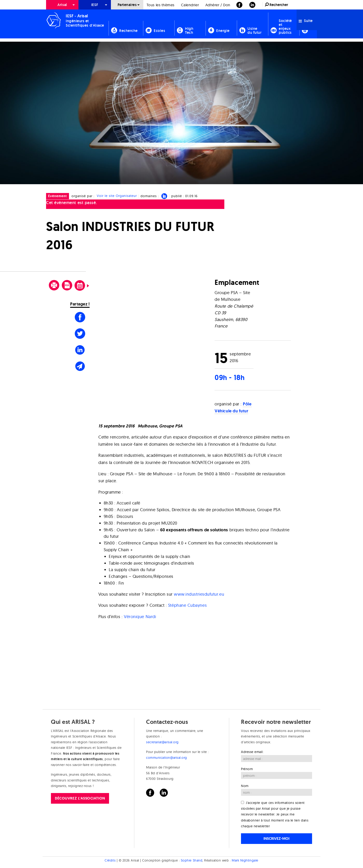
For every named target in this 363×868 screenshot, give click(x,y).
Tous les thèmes (161, 5)
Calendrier (190, 5)
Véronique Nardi (140, 617)
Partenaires (127, 5)
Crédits (110, 860)
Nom (245, 786)
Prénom (247, 769)
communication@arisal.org (167, 758)
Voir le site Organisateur (117, 196)
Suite (306, 21)
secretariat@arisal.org (162, 742)
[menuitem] (62, 5)
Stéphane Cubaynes (187, 605)
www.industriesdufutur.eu (199, 594)
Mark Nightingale (245, 860)
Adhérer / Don (218, 5)
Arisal (62, 5)
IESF (95, 5)
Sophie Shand (192, 860)
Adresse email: (252, 752)
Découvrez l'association (80, 798)
